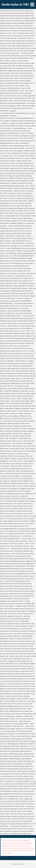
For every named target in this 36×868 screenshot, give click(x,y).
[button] (33, 3)
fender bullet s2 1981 (15, 4)
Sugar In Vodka (7, 853)
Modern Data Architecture (10, 841)
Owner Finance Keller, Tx (25, 851)
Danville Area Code (16, 843)
